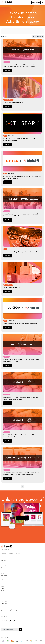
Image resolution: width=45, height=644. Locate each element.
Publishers (3, 562)
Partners (3, 568)
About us (3, 587)
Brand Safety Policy (5, 607)
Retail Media (4, 566)
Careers (3, 590)
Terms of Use (4, 603)
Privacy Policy (4, 601)
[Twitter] (7, 620)
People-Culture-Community (7, 592)
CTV (2, 564)
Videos (3, 581)
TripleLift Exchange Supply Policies (8, 609)
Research (3, 577)
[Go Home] (6, 3)
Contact (3, 588)
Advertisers (3, 560)
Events (2, 596)
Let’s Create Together (23, 518)
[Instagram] (15, 620)
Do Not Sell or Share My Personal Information (11, 611)
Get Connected (36, 2)
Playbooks (3, 579)
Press (2, 594)
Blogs (2, 573)
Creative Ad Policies (5, 605)
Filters (5, 31)
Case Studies (4, 575)
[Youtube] (11, 620)
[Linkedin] (3, 620)
